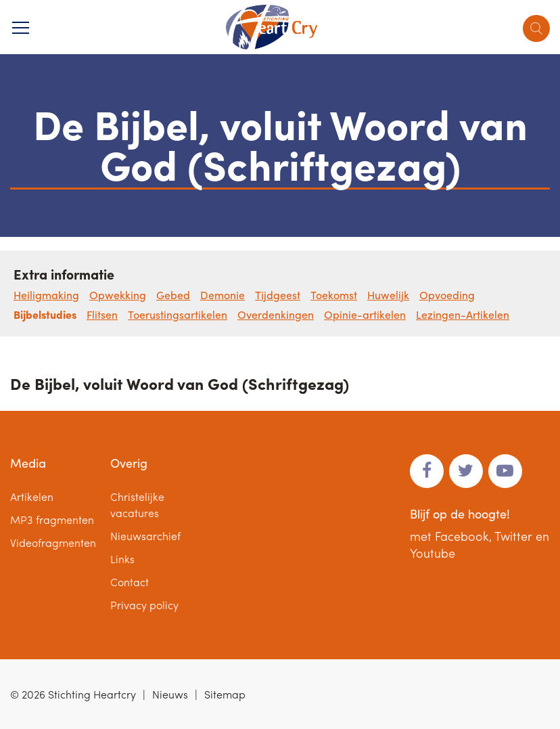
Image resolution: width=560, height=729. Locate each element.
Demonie (223, 295)
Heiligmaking (46, 295)
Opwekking (118, 295)
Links (122, 559)
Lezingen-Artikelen (463, 314)
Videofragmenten (53, 543)
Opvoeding (447, 295)
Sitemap (225, 694)
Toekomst (334, 295)
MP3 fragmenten (52, 520)
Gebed (173, 295)
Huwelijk (388, 295)
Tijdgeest (278, 295)
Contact (130, 582)
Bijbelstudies (45, 314)
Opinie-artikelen (365, 314)
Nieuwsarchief (145, 536)
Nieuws (170, 694)
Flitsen (102, 314)
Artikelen (32, 496)
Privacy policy (144, 605)
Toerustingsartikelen (178, 314)
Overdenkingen (276, 314)
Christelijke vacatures (137, 505)
